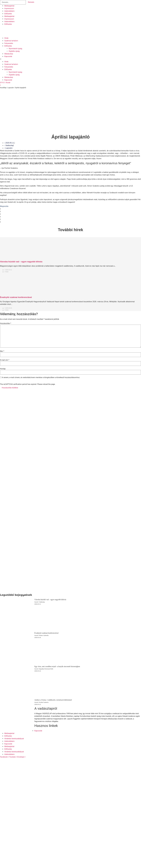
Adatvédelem (9, 11)
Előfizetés (8, 14)
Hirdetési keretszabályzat (14, 739)
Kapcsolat (8, 56)
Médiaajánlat (9, 6)
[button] (70, 59)
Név (2, 351)
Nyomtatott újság (15, 49)
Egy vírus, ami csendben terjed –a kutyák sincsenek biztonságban (57, 666)
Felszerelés (9, 43)
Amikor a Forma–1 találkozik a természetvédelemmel (53, 700)
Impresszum (9, 8)
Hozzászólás (6, 323)
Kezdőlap (3, 88)
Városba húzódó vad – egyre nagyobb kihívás (21, 262)
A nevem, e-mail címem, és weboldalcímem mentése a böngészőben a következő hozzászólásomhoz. (41, 377)
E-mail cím (5, 360)
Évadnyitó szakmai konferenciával (16, 297)
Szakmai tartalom (11, 41)
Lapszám (11, 88)
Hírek (6, 38)
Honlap (3, 369)
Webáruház (9, 54)
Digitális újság (14, 51)
